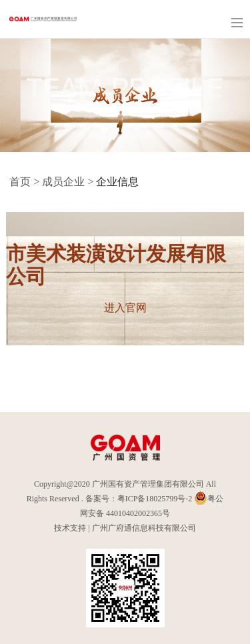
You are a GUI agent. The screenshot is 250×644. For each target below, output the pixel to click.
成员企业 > (69, 182)
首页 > (26, 182)
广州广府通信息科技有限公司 (144, 528)
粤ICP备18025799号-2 (155, 499)
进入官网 (125, 308)
